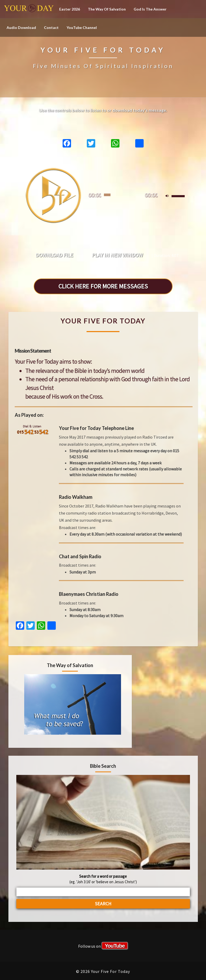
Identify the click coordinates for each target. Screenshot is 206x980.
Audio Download (21, 27)
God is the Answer (150, 9)
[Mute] (167, 196)
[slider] (107, 195)
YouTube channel (82, 27)
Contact (51, 27)
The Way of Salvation (107, 9)
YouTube (115, 946)
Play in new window (117, 255)
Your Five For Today (29, 9)
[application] (103, 192)
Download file (54, 255)
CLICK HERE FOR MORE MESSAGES (103, 286)
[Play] (53, 195)
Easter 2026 (70, 9)
